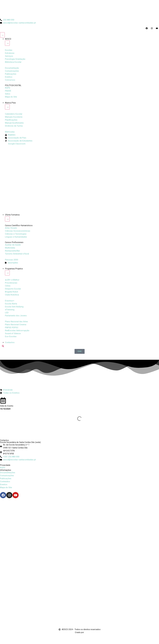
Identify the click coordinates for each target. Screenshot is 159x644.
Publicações (6, 479)
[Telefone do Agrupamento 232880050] (7, 20)
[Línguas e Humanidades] (16, 237)
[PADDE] (8, 91)
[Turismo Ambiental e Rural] (12, 251)
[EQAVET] (11, 260)
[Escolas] (9, 50)
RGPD (3, 468)
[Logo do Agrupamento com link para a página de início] (79, 9)
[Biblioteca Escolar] (13, 62)
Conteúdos (5, 482)
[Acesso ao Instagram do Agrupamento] (152, 28)
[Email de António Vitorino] (3, 637)
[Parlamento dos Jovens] (7, 313)
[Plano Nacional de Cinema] (16, 322)
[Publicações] (11, 74)
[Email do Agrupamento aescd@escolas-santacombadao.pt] (18, 23)
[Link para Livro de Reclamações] (79, 610)
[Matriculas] (10, 132)
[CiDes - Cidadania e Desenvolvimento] (8, 286)
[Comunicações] (12, 71)
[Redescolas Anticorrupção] (17, 331)
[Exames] (10, 135)
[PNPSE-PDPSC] (12, 328)
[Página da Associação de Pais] (16, 138)
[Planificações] (11, 120)
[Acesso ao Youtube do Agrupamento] (157, 28)
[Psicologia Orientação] (15, 59)
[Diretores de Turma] (14, 126)
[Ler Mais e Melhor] (12, 280)
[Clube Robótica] (13, 289)
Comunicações (7, 476)
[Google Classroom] (15, 144)
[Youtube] (16, 495)
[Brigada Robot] (11, 292)
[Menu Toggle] (2, 35)
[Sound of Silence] (13, 334)
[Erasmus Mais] (10, 301)
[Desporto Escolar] (11, 283)
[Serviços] (9, 56)
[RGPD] (8, 88)
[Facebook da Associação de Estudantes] (19, 141)
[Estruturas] (10, 53)
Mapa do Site (6, 487)
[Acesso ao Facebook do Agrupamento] (147, 28)
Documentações (8, 473)
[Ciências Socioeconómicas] (18, 231)
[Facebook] (3, 495)
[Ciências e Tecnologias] (16, 234)
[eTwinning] (10, 310)
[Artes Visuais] (11, 228)
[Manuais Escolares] (14, 117)
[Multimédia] (10, 248)
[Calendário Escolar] (14, 114)
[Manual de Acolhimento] (14, 123)
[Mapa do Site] (11, 97)
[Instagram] (9, 495)
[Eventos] (9, 77)
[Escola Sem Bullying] (11, 304)
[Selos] (8, 94)
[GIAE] (80, 351)
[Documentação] (12, 68)
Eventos (4, 484)
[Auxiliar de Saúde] (13, 245)
